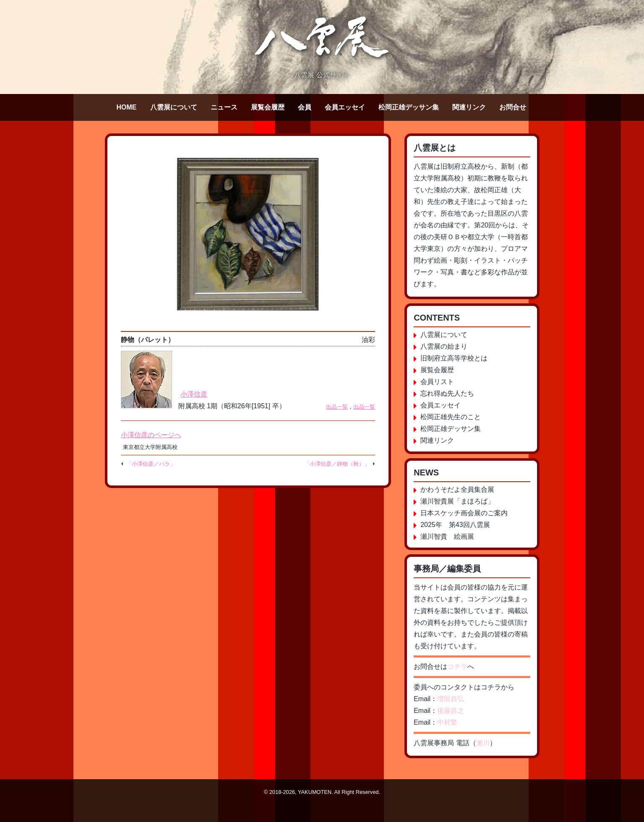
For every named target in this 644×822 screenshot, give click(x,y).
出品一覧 (337, 407)
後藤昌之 (451, 711)
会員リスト (437, 382)
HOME (127, 107)
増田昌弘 (451, 699)
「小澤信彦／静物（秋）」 (337, 464)
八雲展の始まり (444, 346)
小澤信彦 (194, 394)
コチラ (457, 667)
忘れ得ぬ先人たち (447, 393)
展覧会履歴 (268, 107)
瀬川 (483, 743)
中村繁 (447, 722)
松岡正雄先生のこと (451, 417)
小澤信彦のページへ (151, 435)
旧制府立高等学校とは (454, 358)
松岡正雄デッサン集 (409, 107)
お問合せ (513, 107)
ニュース (224, 107)
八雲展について (174, 107)
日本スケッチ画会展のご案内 (464, 513)
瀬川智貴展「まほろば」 (457, 501)
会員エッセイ (345, 107)
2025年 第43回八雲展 (455, 525)
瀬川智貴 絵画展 (447, 536)
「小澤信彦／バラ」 (151, 464)
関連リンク (469, 107)
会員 (305, 107)
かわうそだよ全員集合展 (457, 489)
